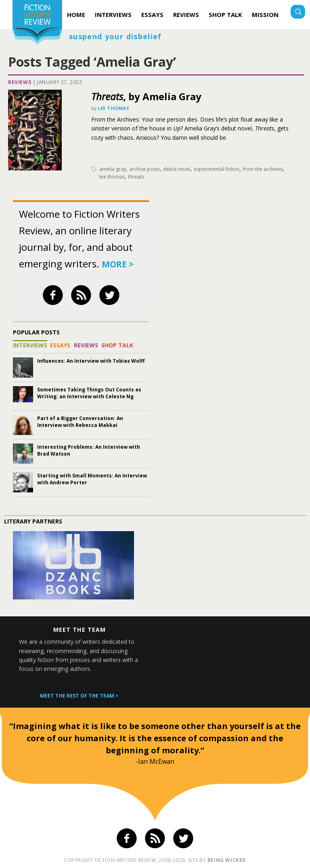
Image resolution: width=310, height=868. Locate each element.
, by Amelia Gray (146, 96)
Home (76, 15)
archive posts (145, 169)
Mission (265, 15)
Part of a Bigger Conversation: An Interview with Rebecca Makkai (80, 422)
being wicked (227, 860)
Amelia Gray (113, 169)
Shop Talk (225, 15)
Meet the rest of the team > (79, 696)
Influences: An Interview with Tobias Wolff (91, 361)
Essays (152, 15)
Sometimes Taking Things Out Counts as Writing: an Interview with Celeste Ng (89, 393)
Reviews (186, 15)
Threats (136, 177)
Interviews (113, 15)
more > (118, 264)
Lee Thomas (114, 108)
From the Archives (263, 169)
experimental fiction (217, 169)
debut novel (177, 169)
